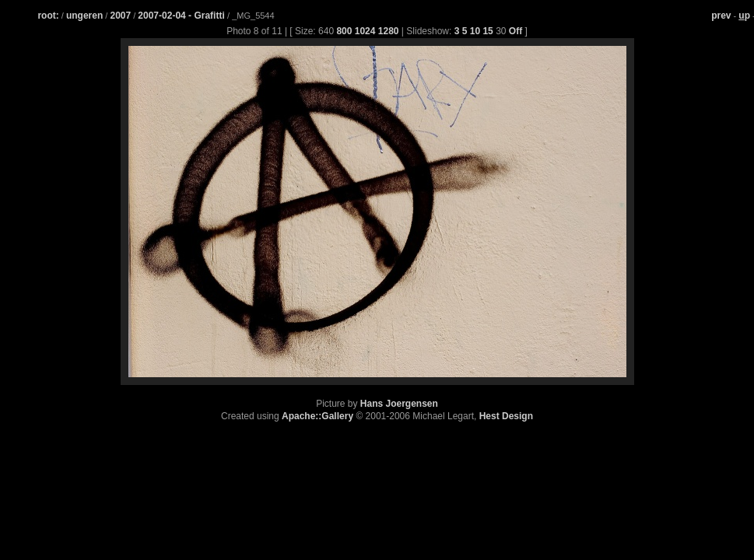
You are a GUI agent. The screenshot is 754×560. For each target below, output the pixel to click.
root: (48, 16)
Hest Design (506, 416)
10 (475, 31)
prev (721, 16)
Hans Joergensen (399, 404)
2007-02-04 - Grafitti (182, 16)
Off (516, 31)
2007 (120, 16)
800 (344, 31)
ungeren (84, 16)
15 (487, 31)
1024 (365, 31)
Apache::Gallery (317, 416)
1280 (389, 31)
